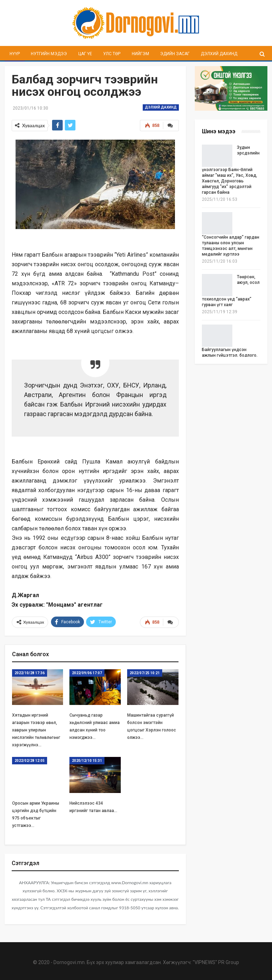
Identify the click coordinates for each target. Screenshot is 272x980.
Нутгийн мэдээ (49, 54)
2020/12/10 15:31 (87, 761)
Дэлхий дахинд (219, 54)
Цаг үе (85, 54)
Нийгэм (140, 54)
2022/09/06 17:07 (87, 673)
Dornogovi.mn (69, 962)
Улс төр (112, 54)
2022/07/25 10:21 (145, 673)
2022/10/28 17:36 (30, 673)
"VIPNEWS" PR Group (216, 962)
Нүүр (15, 54)
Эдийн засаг (175, 54)
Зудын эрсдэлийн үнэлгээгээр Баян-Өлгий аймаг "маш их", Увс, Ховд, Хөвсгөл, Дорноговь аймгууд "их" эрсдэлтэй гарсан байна (231, 170)
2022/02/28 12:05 (30, 761)
